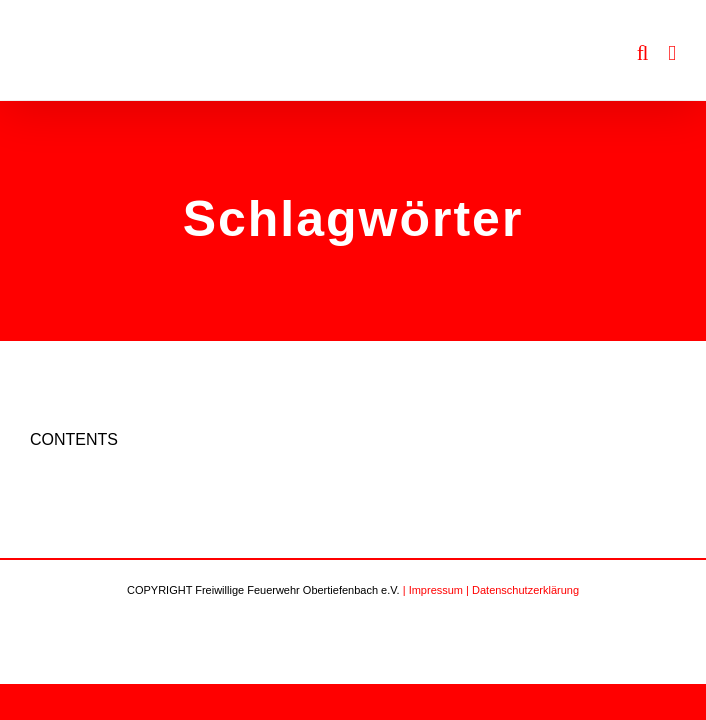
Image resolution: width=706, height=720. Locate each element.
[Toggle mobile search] (643, 53)
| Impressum (433, 590)
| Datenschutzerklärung (522, 590)
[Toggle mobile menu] (672, 53)
